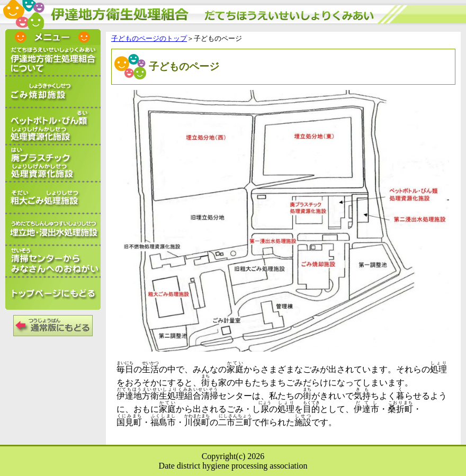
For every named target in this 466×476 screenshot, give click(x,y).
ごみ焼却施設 (53, 93)
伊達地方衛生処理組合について (53, 61)
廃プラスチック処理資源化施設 (53, 164)
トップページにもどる (53, 294)
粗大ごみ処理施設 (53, 199)
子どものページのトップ (149, 39)
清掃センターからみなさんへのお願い (53, 262)
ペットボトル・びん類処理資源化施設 (53, 127)
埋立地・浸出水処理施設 (53, 230)
